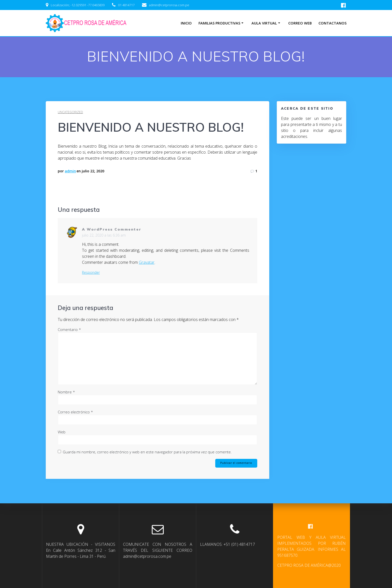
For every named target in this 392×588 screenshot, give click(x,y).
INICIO (186, 23)
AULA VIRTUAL (264, 23)
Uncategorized (70, 112)
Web (62, 432)
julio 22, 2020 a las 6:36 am (104, 235)
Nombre (66, 392)
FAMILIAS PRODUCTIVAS (219, 23)
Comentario (69, 329)
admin (70, 171)
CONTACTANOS (332, 23)
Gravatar (147, 262)
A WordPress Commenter (112, 229)
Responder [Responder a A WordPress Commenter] (91, 273)
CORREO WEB (300, 23)
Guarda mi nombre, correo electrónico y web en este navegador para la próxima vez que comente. (147, 452)
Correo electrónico (75, 412)
